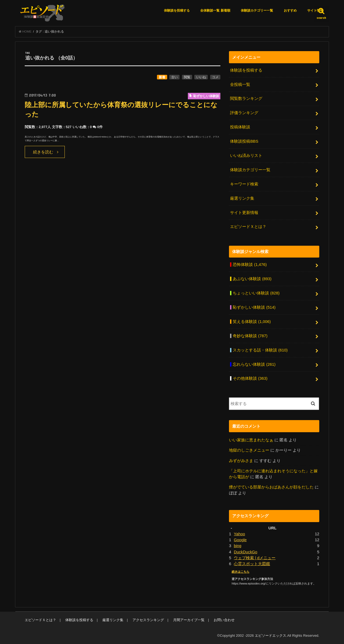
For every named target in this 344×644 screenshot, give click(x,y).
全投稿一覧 (240, 85)
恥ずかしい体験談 (254, 307)
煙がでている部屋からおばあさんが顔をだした (271, 487)
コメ (215, 77)
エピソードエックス (270, 636)
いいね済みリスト (246, 156)
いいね (201, 77)
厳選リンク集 (242, 198)
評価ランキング (244, 113)
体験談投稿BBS (244, 141)
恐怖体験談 (250, 265)
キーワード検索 (244, 184)
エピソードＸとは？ (248, 227)
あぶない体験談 (252, 279)
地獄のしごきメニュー (249, 450)
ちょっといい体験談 (256, 293)
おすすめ (290, 10)
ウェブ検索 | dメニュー (255, 558)
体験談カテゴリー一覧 (257, 10)
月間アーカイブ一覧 (189, 620)
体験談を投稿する (177, 10)
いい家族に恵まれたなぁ (251, 440)
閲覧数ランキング (246, 98)
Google (240, 540)
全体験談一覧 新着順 (215, 10)
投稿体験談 (240, 127)
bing (238, 546)
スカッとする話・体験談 (260, 350)
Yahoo (239, 534)
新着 (162, 77)
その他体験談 (250, 378)
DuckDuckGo (246, 552)
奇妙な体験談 (250, 336)
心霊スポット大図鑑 (252, 564)
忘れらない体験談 (254, 364)
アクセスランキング (148, 620)
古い (174, 77)
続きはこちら (241, 572)
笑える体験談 (252, 322)
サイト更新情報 (244, 213)
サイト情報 (315, 10)
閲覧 (187, 77)
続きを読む (43, 152)
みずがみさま (241, 461)
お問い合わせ (224, 620)
